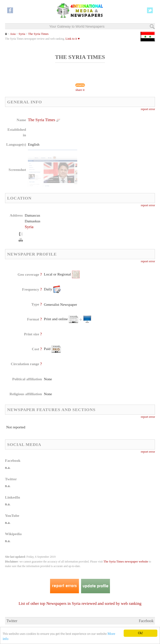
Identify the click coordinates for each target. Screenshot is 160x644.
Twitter (12, 621)
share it (80, 90)
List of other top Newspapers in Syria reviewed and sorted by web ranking (80, 603)
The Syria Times (38, 34)
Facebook (146, 621)
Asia (13, 34)
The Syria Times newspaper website (126, 562)
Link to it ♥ (73, 39)
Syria (22, 34)
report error (148, 109)
